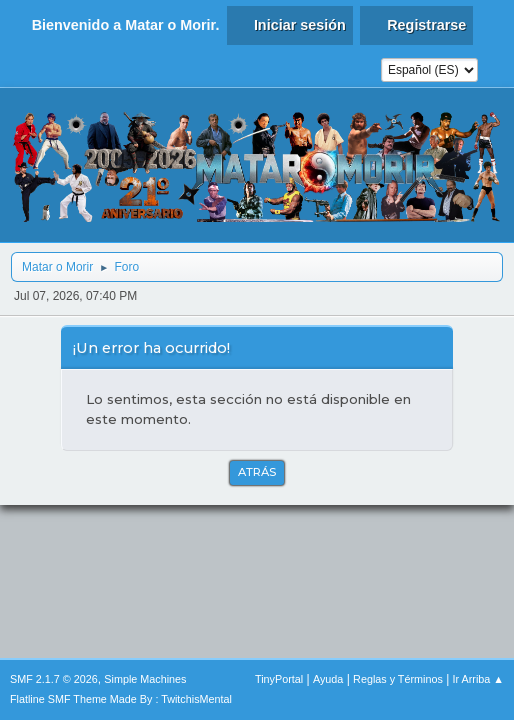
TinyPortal (279, 679)
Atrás (257, 472)
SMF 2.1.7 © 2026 (54, 679)
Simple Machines (145, 679)
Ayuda (328, 679)
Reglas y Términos (398, 679)
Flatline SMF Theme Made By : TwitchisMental (121, 699)
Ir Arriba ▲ (478, 679)
